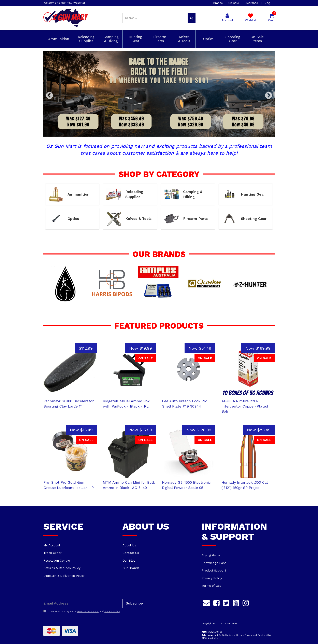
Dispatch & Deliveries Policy (64, 576)
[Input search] (155, 18)
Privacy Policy (212, 578)
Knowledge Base (214, 563)
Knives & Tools (184, 39)
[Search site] (192, 18)
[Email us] (206, 602)
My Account (52, 545)
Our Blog (129, 561)
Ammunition (58, 39)
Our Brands (131, 568)
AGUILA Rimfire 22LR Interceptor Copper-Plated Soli (245, 406)
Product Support (214, 571)
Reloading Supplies (86, 39)
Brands (218, 3)
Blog (267, 3)
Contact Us (131, 553)
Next (269, 96)
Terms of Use (212, 586)
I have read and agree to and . (82, 611)
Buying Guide (211, 555)
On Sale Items (257, 39)
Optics (208, 39)
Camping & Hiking (111, 39)
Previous (49, 96)
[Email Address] (81, 603)
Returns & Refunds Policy (62, 568)
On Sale (234, 3)
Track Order (53, 553)
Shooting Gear (232, 39)
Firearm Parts (159, 39)
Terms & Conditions (88, 612)
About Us (129, 545)
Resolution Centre (57, 561)
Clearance (252, 3)
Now (141, 348)
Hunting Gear (135, 39)
